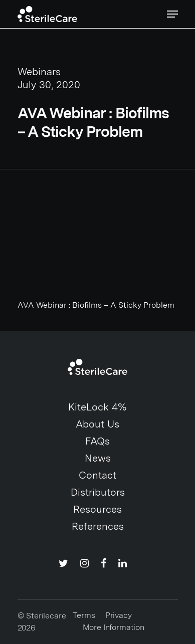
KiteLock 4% (97, 407)
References (98, 526)
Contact (97, 475)
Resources (97, 509)
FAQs (97, 441)
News (98, 458)
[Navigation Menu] (172, 14)
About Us (97, 424)
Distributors (98, 492)
